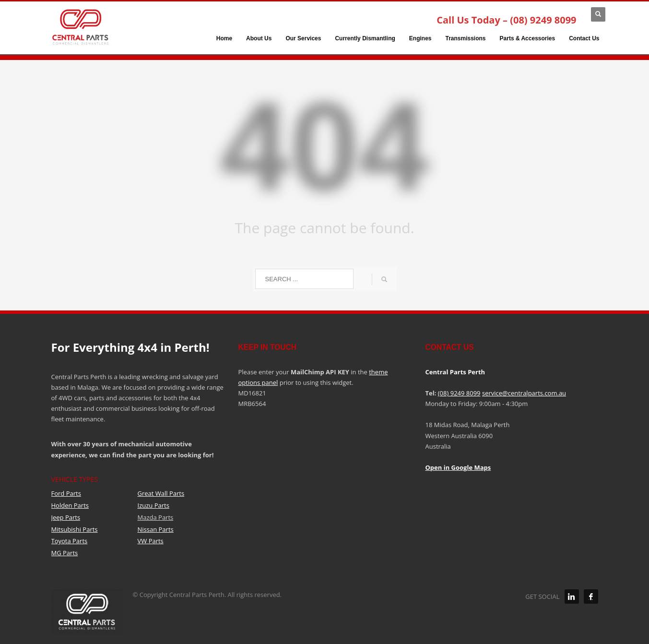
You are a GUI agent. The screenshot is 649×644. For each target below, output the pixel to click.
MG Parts (65, 553)
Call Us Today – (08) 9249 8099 (506, 20)
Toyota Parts (70, 541)
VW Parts (151, 541)
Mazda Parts (156, 517)
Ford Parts (66, 493)
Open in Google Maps (458, 467)
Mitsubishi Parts (75, 529)
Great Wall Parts (161, 493)
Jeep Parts (66, 517)
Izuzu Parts (153, 505)
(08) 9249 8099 (459, 393)
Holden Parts (70, 505)
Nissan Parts (156, 529)
